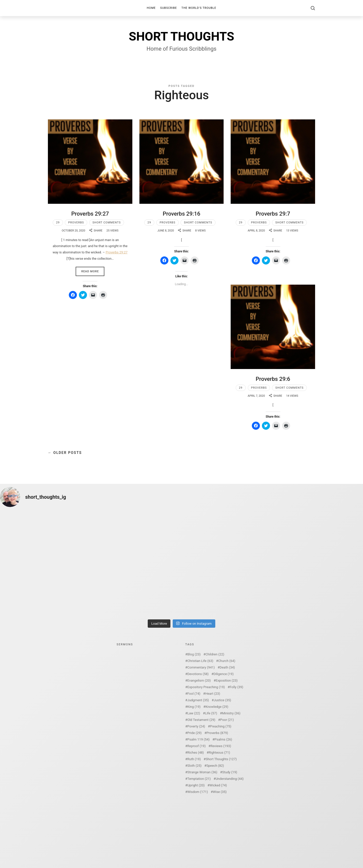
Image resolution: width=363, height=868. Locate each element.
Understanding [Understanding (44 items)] (230, 779)
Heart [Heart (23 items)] (213, 694)
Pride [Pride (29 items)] (194, 733)
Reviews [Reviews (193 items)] (221, 746)
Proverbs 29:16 (181, 214)
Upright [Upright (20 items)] (196, 785)
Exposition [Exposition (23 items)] (226, 680)
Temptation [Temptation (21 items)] (199, 779)
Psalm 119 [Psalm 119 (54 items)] (199, 739)
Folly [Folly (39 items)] (236, 687)
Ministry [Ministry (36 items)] (231, 713)
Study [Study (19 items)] (230, 772)
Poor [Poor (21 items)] (227, 720)
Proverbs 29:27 (90, 214)
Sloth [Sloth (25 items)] (194, 766)
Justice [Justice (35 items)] (222, 700)
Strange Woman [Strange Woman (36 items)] (202, 772)
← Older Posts (65, 453)
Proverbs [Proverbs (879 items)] (217, 733)
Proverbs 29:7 (273, 214)
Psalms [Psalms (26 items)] (223, 739)
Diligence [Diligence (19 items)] (224, 674)
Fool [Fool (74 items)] (194, 694)
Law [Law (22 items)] (194, 713)
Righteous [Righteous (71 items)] (219, 753)
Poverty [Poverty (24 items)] (196, 726)
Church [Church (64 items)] (227, 661)
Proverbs (76, 223)
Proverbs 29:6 (273, 379)
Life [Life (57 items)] (211, 713)
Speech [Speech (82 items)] (215, 766)
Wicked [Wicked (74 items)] (218, 785)
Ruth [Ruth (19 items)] (194, 759)
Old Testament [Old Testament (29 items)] (201, 720)
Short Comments (107, 223)
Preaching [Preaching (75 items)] (221, 726)
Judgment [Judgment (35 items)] (198, 700)
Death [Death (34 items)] (227, 667)
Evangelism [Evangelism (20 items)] (199, 680)
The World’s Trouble (199, 8)
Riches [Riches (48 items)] (196, 753)
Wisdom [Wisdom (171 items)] (198, 792)
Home (151, 8)
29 (58, 223)
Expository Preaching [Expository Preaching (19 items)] (206, 687)
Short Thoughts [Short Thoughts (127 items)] (221, 759)
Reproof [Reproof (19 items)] (196, 746)
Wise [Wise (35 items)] (220, 792)
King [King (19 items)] (194, 707)
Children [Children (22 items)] (215, 654)
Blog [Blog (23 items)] (194, 654)
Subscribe (169, 8)
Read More (90, 271)
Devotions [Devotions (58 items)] (198, 674)
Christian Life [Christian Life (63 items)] (200, 661)
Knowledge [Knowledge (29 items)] (217, 707)
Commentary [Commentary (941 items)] (201, 667)
